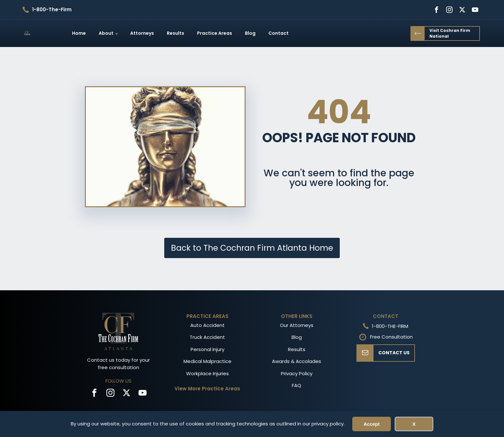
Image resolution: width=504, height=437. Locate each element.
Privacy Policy (297, 373)
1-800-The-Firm (52, 9)
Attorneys (142, 33)
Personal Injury (207, 349)
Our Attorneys (297, 325)
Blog (250, 33)
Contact (279, 33)
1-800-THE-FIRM (390, 326)
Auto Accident (207, 325)
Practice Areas (215, 33)
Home (79, 33)
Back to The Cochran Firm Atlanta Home (252, 248)
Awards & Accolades (297, 361)
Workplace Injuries (207, 373)
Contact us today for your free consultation (118, 364)
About (106, 33)
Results (175, 33)
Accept (372, 424)
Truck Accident (207, 337)
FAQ (297, 385)
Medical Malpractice (207, 361)
